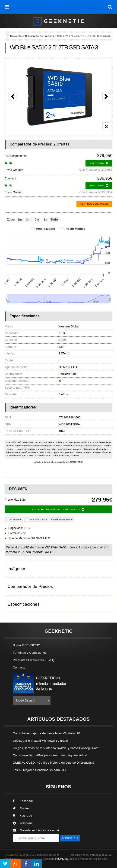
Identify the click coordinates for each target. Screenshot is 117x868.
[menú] (7, 7)
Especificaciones (23, 604)
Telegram (23, 823)
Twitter (21, 808)
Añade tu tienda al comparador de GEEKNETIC (58, 462)
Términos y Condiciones (30, 653)
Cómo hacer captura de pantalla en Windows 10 (46, 733)
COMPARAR (14, 520)
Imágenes (17, 569)
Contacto (19, 667)
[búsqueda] (110, 7)
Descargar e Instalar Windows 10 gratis (40, 741)
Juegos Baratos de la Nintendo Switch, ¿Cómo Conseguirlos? (56, 748)
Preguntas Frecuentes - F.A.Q (34, 660)
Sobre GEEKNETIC (26, 645)
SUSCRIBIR (70, 838)
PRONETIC (62, 859)
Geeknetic (16, 36)
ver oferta (99, 163)
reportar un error (62, 520)
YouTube (22, 816)
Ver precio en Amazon (94, 204)
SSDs (59, 36)
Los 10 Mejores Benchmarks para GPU (40, 770)
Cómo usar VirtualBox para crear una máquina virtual (50, 755)
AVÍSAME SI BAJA (36, 520)
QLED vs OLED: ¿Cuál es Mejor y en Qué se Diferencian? (54, 763)
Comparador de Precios (39, 36)
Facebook (23, 801)
